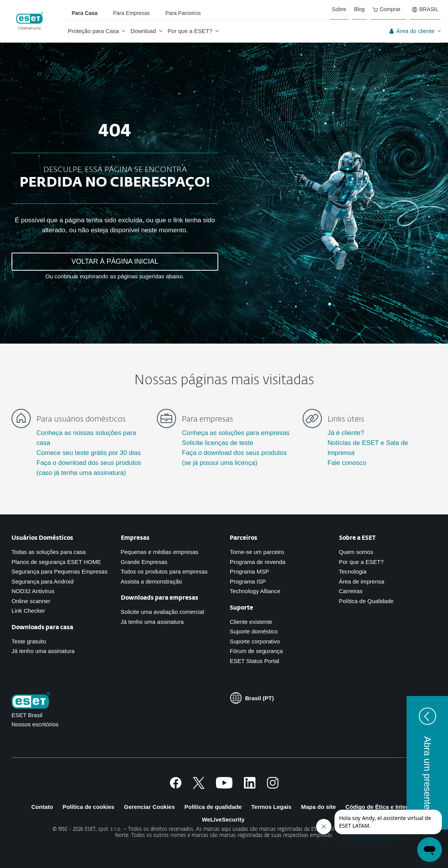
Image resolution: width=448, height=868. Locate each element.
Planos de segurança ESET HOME (56, 562)
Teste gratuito (29, 641)
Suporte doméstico (254, 631)
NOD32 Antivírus (33, 591)
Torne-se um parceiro (257, 552)
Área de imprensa (362, 581)
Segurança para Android (43, 581)
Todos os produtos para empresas (164, 571)
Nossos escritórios (35, 724)
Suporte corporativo (255, 641)
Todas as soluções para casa (49, 552)
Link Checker (28, 611)
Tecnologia (353, 571)
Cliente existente (251, 622)
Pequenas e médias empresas (160, 552)
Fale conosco (347, 463)
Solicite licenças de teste (217, 443)
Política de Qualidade (366, 601)
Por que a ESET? (362, 562)
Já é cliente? (346, 433)
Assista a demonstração (152, 581)
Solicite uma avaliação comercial (163, 612)
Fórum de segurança (256, 651)
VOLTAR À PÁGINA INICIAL (115, 261)
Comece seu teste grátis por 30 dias (89, 453)
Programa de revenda (258, 562)
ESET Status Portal (254, 661)
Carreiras (351, 591)
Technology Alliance (255, 591)
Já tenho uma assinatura (43, 651)
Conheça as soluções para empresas (236, 433)
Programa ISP (248, 581)
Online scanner (31, 601)
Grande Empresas (144, 562)
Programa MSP (250, 571)
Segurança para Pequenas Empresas (59, 571)
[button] (427, 763)
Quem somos (356, 552)
